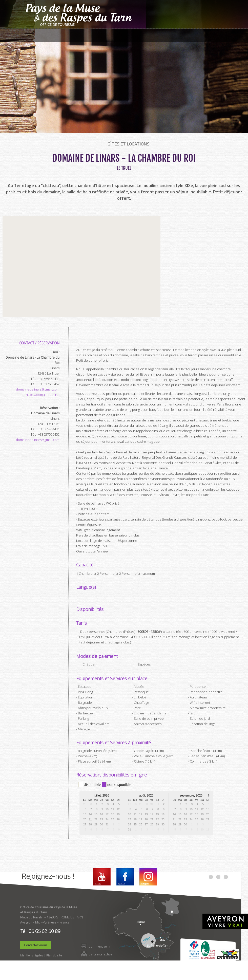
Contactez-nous (36, 945)
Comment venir (100, 946)
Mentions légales (32, 955)
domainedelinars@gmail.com (38, 389)
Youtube (102, 877)
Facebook (125, 877)
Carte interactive (100, 954)
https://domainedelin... (43, 395)
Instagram (148, 877)
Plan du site (54, 955)
